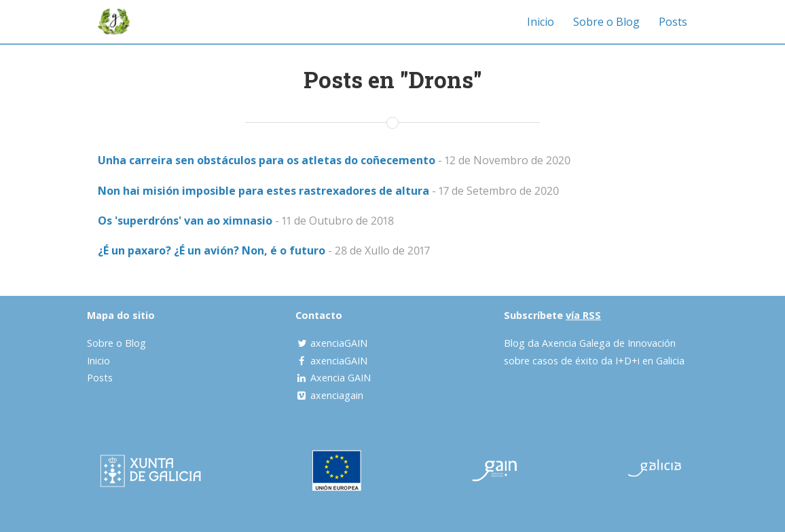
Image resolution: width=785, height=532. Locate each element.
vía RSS (583, 315)
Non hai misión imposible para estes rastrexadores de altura (263, 191)
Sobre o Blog (606, 22)
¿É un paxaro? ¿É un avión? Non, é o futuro (212, 250)
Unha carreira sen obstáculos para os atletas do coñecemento (267, 160)
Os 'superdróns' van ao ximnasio (185, 221)
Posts (673, 22)
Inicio (541, 22)
